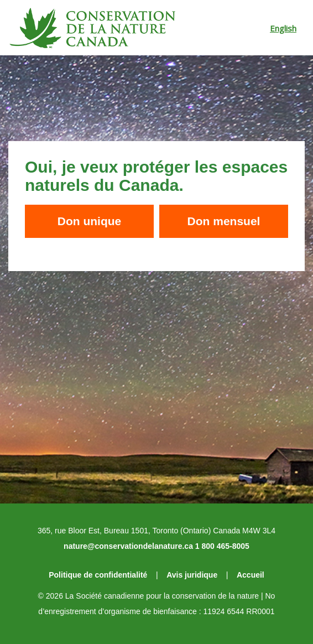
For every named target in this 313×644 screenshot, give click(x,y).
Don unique (89, 221)
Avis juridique (192, 575)
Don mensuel (224, 221)
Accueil (251, 575)
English (283, 28)
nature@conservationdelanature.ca (128, 546)
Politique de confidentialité (98, 575)
